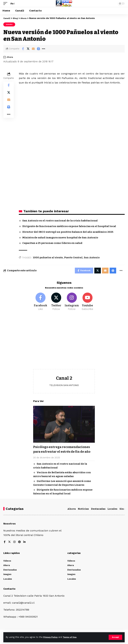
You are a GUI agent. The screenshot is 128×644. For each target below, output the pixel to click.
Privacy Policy (51, 637)
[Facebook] (41, 303)
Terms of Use (72, 637)
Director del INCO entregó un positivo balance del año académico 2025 (68, 232)
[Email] (33, 49)
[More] (43, 49)
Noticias (83, 515)
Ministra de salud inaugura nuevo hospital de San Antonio (60, 238)
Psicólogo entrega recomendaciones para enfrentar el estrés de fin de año (64, 453)
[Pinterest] (20, 548)
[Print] (38, 49)
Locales (112, 515)
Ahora (9, 24)
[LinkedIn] (25, 548)
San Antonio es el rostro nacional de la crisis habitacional (60, 221)
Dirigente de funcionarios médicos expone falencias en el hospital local (69, 226)
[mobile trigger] (6, 3)
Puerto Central (73, 258)
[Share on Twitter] (28, 49)
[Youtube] (87, 303)
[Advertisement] (64, 344)
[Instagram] (72, 303)
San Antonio (92, 258)
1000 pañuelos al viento (48, 258)
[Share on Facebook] (23, 49)
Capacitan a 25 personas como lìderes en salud (52, 243)
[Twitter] (56, 303)
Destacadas (98, 515)
